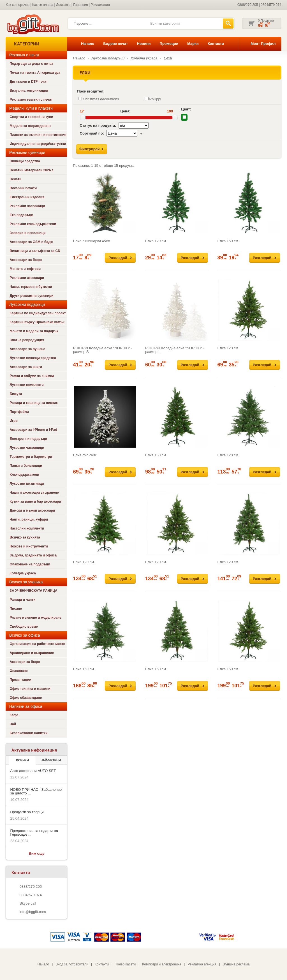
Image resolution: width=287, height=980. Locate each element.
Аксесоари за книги (26, 367)
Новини (144, 44)
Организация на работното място (37, 644)
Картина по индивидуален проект (38, 313)
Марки (193, 44)
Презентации (20, 680)
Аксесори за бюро (25, 662)
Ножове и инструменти (29, 546)
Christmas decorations (99, 99)
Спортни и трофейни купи (31, 117)
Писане (16, 609)
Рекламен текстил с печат (31, 100)
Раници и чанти (22, 600)
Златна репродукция (27, 340)
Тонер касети (125, 964)
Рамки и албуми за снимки (32, 376)
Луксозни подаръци (108, 58)
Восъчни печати (23, 188)
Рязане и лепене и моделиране (35, 618)
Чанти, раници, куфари (29, 519)
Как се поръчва (18, 5)
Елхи (168, 58)
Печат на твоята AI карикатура (35, 73)
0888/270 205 (248, 5)
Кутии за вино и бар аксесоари (35, 501)
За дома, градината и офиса (33, 555)
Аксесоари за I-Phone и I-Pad (33, 430)
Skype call (28, 903)
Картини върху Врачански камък (37, 322)
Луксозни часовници (27, 448)
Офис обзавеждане (26, 698)
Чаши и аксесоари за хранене (34, 493)
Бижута (16, 394)
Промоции (169, 44)
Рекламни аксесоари (27, 278)
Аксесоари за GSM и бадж (31, 242)
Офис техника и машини (30, 689)
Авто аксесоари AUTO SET (33, 771)
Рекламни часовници (27, 206)
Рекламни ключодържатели (33, 224)
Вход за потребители (72, 964)
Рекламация (100, 5)
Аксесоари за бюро (26, 260)
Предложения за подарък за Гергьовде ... (34, 833)
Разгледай (118, 258)
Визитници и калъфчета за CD (35, 251)
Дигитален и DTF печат (29, 82)
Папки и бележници (26, 466)
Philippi (153, 99)
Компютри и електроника (162, 964)
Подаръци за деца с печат (31, 64)
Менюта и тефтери (25, 269)
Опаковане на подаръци (30, 564)
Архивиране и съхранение (32, 653)
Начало (88, 44)
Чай (13, 724)
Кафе (14, 715)
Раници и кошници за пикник (33, 403)
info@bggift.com (33, 912)
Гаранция (81, 5)
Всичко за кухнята (25, 537)
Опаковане (18, 671)
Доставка (63, 5)
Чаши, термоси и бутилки (31, 287)
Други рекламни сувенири (31, 296)
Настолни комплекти (27, 528)
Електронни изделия (27, 197)
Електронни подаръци (28, 439)
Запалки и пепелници (27, 233)
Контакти (216, 44)
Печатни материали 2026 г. (32, 170)
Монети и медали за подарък (34, 331)
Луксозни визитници (27, 484)
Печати (15, 179)
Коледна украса (23, 573)
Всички (22, 760)
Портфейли (19, 412)
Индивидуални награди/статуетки (38, 144)
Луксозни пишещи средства (33, 358)
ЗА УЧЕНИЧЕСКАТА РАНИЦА (33, 591)
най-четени (50, 760)
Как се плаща (43, 5)
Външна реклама (236, 964)
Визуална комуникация (29, 91)
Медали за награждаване (30, 126)
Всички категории (165, 23)
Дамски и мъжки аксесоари (32, 510)
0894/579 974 (271, 5)
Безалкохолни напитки (28, 733)
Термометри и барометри (31, 457)
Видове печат (115, 44)
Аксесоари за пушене (27, 349)
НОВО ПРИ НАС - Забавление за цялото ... (36, 791)
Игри (13, 421)
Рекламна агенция (202, 964)
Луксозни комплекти (26, 385)
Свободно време (24, 627)
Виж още (36, 853)
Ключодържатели (24, 475)
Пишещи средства (25, 161)
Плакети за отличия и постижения (38, 135)
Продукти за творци (27, 812)
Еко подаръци (21, 215)
